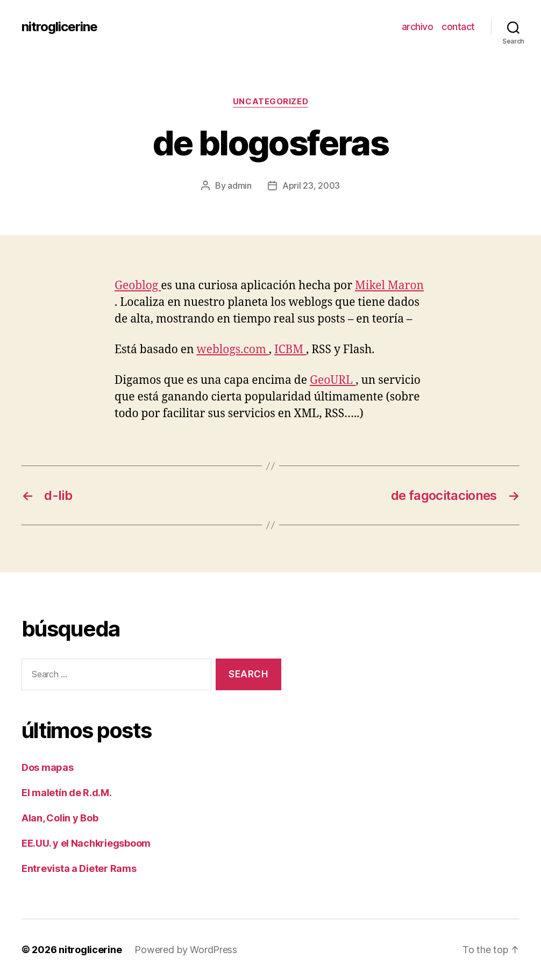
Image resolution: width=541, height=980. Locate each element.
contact (458, 27)
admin (240, 185)
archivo (418, 27)
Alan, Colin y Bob (60, 818)
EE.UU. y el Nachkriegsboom (86, 843)
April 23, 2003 (311, 185)
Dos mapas (48, 767)
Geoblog (138, 286)
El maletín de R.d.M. (67, 793)
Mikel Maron (389, 286)
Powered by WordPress (186, 950)
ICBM (290, 350)
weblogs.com (233, 350)
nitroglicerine (59, 27)
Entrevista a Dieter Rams (79, 868)
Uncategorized (270, 102)
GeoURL (333, 380)
